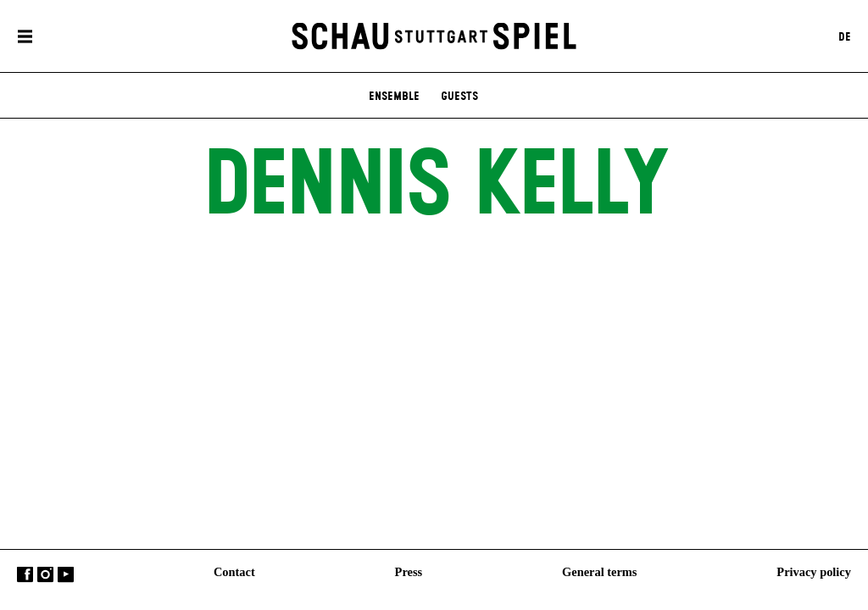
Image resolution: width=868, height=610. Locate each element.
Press (409, 572)
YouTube (66, 575)
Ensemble (394, 97)
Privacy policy (814, 572)
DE (845, 36)
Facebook (25, 575)
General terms (599, 572)
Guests (459, 97)
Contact (234, 572)
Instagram (45, 575)
